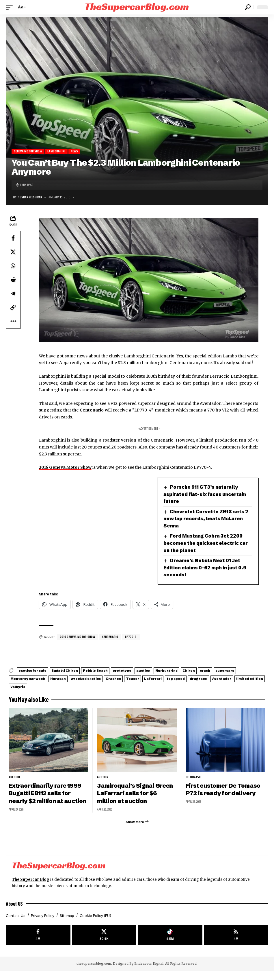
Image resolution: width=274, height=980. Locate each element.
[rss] (236, 943)
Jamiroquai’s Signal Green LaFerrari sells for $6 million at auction (134, 791)
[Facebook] (38, 943)
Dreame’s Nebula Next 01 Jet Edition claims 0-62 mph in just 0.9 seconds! (204, 568)
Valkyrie (153, 685)
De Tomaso (194, 775)
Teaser (221, 679)
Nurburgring (208, 672)
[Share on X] (13, 252)
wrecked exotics (159, 679)
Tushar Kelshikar (32, 198)
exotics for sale (37, 672)
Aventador (84, 685)
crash (19, 679)
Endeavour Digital (149, 973)
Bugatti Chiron (77, 672)
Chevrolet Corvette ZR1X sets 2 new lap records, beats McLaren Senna (208, 519)
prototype (150, 672)
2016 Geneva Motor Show (65, 468)
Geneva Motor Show (30, 152)
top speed (23, 685)
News (81, 152)
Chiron (237, 672)
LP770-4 (137, 638)
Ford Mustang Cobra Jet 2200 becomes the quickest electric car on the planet (208, 544)
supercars (46, 679)
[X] (104, 943)
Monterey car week (86, 679)
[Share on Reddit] (13, 280)
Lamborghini (61, 152)
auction (178, 672)
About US (15, 911)
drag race (54, 685)
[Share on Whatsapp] (13, 266)
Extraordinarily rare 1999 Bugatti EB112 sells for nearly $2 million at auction (47, 795)
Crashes (195, 679)
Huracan (124, 679)
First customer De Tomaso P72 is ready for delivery (222, 791)
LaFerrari (248, 679)
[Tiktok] (170, 943)
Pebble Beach (115, 672)
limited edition (120, 685)
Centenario (92, 411)
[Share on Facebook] (13, 239)
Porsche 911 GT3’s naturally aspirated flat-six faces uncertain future (203, 494)
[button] (11, 7)
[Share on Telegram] (13, 294)
